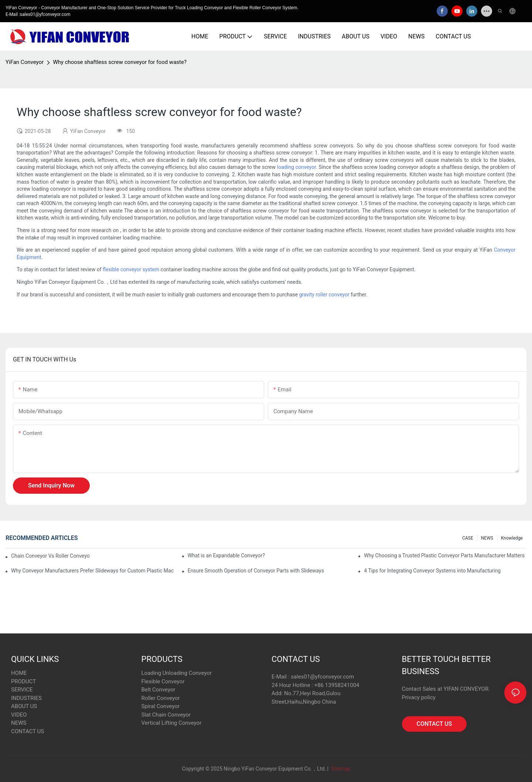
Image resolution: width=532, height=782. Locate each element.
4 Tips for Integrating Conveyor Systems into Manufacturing (432, 571)
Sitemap (340, 769)
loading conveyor (296, 167)
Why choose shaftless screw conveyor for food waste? (120, 62)
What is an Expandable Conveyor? (226, 555)
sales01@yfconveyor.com (322, 677)
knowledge (512, 538)
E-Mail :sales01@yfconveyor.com (38, 14)
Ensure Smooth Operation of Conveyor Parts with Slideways (256, 571)
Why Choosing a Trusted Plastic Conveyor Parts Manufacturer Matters (444, 555)
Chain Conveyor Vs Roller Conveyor (50, 556)
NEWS (487, 538)
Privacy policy (419, 697)
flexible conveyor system (131, 269)
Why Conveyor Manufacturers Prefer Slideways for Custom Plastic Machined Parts (92, 571)
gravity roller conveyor (324, 295)
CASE (468, 538)
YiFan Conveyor (25, 62)
